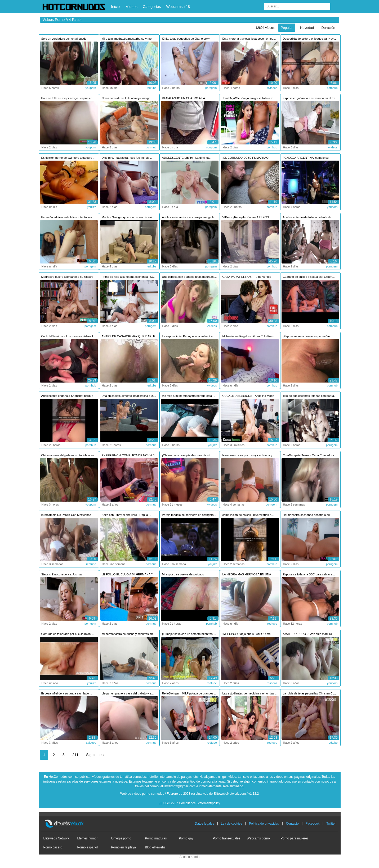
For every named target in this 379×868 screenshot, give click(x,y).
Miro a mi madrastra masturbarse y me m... (127, 39)
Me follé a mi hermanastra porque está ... (189, 396)
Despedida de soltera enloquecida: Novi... (310, 39)
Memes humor (88, 838)
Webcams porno (258, 838)
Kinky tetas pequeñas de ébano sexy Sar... (186, 39)
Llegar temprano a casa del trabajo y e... (128, 693)
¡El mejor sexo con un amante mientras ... (189, 634)
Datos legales (205, 824)
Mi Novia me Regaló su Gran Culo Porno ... (249, 337)
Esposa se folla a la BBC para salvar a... (309, 574)
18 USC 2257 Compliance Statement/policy (189, 803)
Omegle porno (121, 838)
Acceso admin (189, 857)
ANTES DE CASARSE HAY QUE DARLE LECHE (128, 337)
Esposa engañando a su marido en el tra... (310, 98)
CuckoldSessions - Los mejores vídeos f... (68, 336)
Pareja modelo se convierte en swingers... (189, 515)
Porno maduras (156, 838)
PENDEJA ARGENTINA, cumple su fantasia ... (306, 158)
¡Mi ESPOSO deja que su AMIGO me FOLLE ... (247, 635)
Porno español (88, 847)
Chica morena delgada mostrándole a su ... (68, 456)
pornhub (332, 88)
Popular (287, 28)
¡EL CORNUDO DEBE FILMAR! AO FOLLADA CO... (246, 158)
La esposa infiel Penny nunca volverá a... (189, 336)
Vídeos (132, 7)
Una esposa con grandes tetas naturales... (189, 277)
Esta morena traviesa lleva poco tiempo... (249, 39)
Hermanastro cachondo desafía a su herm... (306, 515)
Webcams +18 (178, 7)
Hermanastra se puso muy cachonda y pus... (247, 456)
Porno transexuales (227, 838)
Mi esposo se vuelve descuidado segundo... (183, 575)
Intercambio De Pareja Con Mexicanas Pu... (66, 515)
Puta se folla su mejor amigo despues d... (68, 98)
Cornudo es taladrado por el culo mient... (68, 634)
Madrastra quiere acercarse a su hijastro (67, 277)
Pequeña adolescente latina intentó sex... (68, 217)
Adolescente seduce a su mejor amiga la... (189, 217)
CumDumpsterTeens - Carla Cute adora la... (309, 456)
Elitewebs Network (57, 838)
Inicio (115, 7)
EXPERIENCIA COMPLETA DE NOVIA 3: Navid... (129, 456)
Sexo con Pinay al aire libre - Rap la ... (126, 515)
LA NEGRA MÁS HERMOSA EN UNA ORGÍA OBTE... (247, 575)
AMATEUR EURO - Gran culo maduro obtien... (307, 635)
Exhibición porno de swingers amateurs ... (68, 158)
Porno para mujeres (295, 838)
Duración (328, 28)
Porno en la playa (124, 847)
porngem (211, 88)
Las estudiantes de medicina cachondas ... (250, 693)
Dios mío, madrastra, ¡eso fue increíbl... (127, 158)
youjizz (92, 207)
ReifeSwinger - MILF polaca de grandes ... (189, 693)
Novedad (307, 28)
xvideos (272, 88)
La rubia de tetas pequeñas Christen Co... (310, 693)
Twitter (331, 824)
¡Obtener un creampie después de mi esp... (186, 456)
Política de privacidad (264, 824)
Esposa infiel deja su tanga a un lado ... (67, 693)
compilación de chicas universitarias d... (248, 515)
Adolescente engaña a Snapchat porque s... (67, 396)
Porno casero (53, 847)
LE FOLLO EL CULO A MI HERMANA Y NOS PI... (127, 575)
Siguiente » (95, 755)
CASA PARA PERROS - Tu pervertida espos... (247, 277)
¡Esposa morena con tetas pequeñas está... (307, 337)
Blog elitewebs (155, 847)
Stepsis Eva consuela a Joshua (62, 574)
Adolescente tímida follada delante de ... (309, 217)
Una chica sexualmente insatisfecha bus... (129, 396)
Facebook (313, 824)
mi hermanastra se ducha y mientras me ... (128, 635)
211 (75, 755)
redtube (151, 88)
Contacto (292, 824)
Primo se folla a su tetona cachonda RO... (129, 277)
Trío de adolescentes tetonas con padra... (310, 396)
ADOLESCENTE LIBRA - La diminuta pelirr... (186, 158)
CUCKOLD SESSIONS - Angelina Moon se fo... (248, 396)
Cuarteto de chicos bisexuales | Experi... (309, 277)
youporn (91, 88)
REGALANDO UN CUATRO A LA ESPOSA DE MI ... (184, 99)
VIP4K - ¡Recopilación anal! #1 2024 (246, 217)
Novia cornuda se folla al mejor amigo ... (128, 98)
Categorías (152, 7)
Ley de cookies (231, 824)
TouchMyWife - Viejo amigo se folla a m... (249, 98)
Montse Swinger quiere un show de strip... (129, 217)
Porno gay (186, 838)
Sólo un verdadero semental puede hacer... (64, 39)
